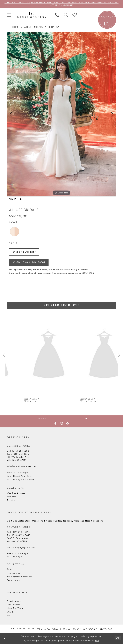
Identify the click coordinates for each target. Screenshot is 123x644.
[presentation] (33, 355)
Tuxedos (11, 500)
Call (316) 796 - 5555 (18, 532)
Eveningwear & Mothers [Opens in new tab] (19, 577)
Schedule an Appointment (29, 262)
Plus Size (12, 497)
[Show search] (66, 15)
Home (16, 27)
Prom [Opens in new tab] (9, 569)
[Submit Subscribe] (86, 418)
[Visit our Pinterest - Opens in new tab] (67, 424)
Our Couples (13, 605)
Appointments (14, 601)
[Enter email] (61, 418)
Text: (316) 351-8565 (18, 454)
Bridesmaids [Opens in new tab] (13, 580)
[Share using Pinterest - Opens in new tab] (21, 199)
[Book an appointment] (107, 19)
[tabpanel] (61, 114)
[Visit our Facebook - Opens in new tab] (55, 424)
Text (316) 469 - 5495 (19, 535)
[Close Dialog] (4, 638)
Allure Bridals (34, 27)
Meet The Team (15, 608)
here (97, 640)
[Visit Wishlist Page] (75, 15)
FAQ (9, 616)
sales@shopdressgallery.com (21, 466)
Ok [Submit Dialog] (118, 638)
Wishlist (11, 612)
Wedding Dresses (16, 493)
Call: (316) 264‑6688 (18, 451)
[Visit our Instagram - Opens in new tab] (61, 424)
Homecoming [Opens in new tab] (14, 573)
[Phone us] (57, 15)
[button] (9, 15)
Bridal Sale (55, 27)
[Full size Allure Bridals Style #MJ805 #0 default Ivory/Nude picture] (61, 114)
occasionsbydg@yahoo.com (21, 547)
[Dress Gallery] (32, 15)
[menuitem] (9, 15)
